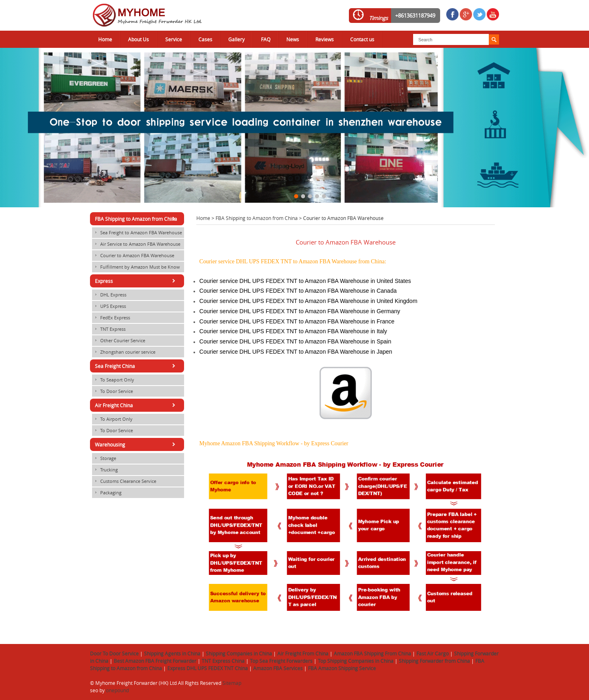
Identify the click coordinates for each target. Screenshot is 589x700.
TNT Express (109, 329)
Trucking (105, 470)
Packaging (107, 493)
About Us (138, 39)
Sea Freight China (136, 366)
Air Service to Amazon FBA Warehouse (136, 244)
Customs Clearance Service (124, 481)
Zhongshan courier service (124, 352)
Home (105, 39)
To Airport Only (112, 419)
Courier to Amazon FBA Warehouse (133, 256)
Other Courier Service (119, 341)
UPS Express (109, 306)
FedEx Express (111, 318)
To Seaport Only (113, 380)
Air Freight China (136, 405)
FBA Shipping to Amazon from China (257, 218)
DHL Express (109, 295)
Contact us (362, 39)
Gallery (236, 39)
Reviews (325, 39)
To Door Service (112, 391)
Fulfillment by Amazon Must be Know (136, 267)
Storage (104, 458)
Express (136, 281)
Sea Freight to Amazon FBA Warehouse (137, 233)
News (293, 39)
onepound (117, 690)
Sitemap (232, 683)
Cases (205, 39)
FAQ (266, 39)
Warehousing (136, 444)
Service (174, 39)
